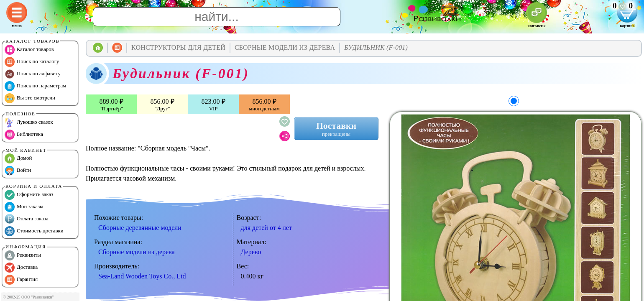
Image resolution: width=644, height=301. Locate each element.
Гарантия (21, 280)
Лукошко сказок (29, 122)
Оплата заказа (27, 219)
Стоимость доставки (34, 231)
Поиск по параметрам (35, 86)
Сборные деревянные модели (140, 228)
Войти (18, 171)
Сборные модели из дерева (137, 252)
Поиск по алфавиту (33, 74)
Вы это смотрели (30, 98)
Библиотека (24, 135)
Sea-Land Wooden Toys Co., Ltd (142, 276)
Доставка (21, 268)
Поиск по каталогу (32, 62)
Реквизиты (23, 255)
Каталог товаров (29, 50)
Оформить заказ (29, 195)
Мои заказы (24, 207)
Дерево (251, 252)
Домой (18, 158)
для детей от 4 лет (266, 228)
